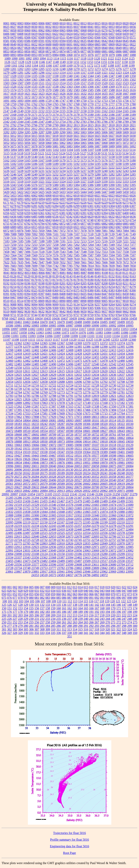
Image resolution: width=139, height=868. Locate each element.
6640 (27, 220)
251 (10, 622)
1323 (119, 73)
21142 (82, 494)
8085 (77, 273)
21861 (78, 512)
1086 (119, 55)
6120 (132, 199)
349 (130, 633)
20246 (112, 473)
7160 (77, 238)
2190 (6, 118)
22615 (18, 536)
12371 (95, 343)
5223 (119, 167)
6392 (91, 213)
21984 (27, 519)
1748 (70, 101)
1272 (91, 69)
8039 (133, 269)
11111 (32, 340)
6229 (105, 203)
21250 (116, 494)
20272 (18, 477)
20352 (95, 477)
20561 (10, 484)
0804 (91, 44)
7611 (84, 259)
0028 (20, 27)
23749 (35, 568)
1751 (91, 101)
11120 (73, 340)
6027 (7, 199)
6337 (76, 210)
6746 (76, 220)
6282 (42, 206)
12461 (18, 361)
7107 (77, 234)
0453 (84, 34)
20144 (129, 470)
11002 (31, 329)
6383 (77, 213)
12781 (121, 392)
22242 (44, 526)
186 (64, 612)
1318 (91, 73)
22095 (10, 522)
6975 (13, 231)
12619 (95, 371)
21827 (129, 508)
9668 (6, 315)
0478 (6, 37)
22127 (35, 522)
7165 (98, 238)
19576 (87, 456)
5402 (49, 188)
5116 (13, 153)
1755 (119, 101)
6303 (105, 206)
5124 (62, 153)
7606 (56, 259)
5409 (63, 188)
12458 (121, 357)
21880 (121, 512)
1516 (76, 83)
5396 (6, 188)
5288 (13, 178)
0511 (62, 37)
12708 (121, 382)
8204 (77, 283)
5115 (7, 153)
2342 (6, 122)
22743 (70, 540)
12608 (130, 368)
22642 (44, 536)
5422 (20, 192)
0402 (119, 30)
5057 (35, 143)
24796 (87, 575)
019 (108, 587)
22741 (61, 540)
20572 (27, 484)
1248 (63, 69)
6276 (133, 203)
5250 (42, 174)
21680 (130, 505)
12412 (104, 350)
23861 (10, 572)
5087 (98, 146)
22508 (35, 533)
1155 (104, 62)
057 (42, 594)
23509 (87, 561)
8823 (55, 301)
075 (4, 598)
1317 (84, 73)
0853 (6, 51)
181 (37, 612)
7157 (56, 238)
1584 (84, 90)
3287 (42, 132)
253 (20, 622)
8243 (77, 287)
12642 (35, 378)
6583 (77, 217)
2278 (98, 118)
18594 (78, 431)
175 (4, 612)
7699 (35, 266)
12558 (44, 368)
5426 (49, 192)
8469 (20, 297)
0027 (13, 27)
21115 (57, 494)
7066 (49, 231)
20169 (35, 473)
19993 (130, 463)
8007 (91, 269)
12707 (112, 382)
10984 (44, 326)
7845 (119, 266)
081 (37, 598)
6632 (112, 217)
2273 (63, 118)
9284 (13, 308)
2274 (70, 118)
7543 (63, 252)
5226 (6, 171)
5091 (126, 146)
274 (130, 622)
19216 (87, 449)
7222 (133, 241)
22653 (52, 536)
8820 (48, 301)
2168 (13, 115)
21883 (130, 512)
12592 (78, 368)
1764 (49, 104)
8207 (98, 283)
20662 (70, 487)
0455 (98, 34)
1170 (76, 66)
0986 (63, 55)
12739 (18, 389)
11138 (98, 340)
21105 (48, 494)
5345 (20, 185)
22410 (61, 529)
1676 (49, 97)
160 (59, 608)
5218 (90, 167)
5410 (70, 188)
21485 (87, 501)
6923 (91, 227)
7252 (27, 245)
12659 (52, 382)
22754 (95, 540)
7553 (105, 252)
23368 (52, 557)
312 (64, 629)
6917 (49, 227)
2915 (55, 129)
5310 (112, 178)
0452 (77, 34)
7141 (126, 234)
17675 (87, 413)
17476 (104, 410)
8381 (98, 290)
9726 (20, 315)
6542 (70, 217)
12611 (27, 371)
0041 (91, 27)
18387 (70, 427)
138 (75, 605)
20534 (104, 480)
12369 (78, 343)
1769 (84, 104)
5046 (98, 139)
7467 (13, 252)
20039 (44, 466)
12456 (104, 357)
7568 (27, 255)
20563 (18, 484)
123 (129, 601)
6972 (6, 231)
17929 (52, 417)
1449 (77, 80)
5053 (13, 143)
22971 (95, 547)
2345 (27, 122)
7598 (6, 259)
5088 (105, 146)
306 (31, 629)
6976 (20, 231)
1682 (84, 97)
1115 (63, 58)
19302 (10, 452)
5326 (77, 181)
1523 (126, 83)
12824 (10, 399)
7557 (119, 252)
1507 (20, 83)
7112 (84, 234)
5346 (27, 185)
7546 (70, 252)
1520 (104, 83)
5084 (77, 146)
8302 (27, 290)
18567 (61, 431)
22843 (95, 543)
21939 (87, 515)
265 (86, 622)
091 (91, 598)
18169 (10, 424)
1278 (133, 69)
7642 (35, 262)
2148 (13, 111)
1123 (118, 58)
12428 (78, 354)
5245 (6, 174)
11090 (6, 336)
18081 (52, 420)
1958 (98, 108)
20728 (121, 487)
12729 (104, 385)
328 (15, 633)
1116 (70, 58)
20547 (121, 480)
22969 (87, 547)
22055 (78, 519)
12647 (78, 378)
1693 (20, 101)
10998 (23, 329)
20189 (61, 473)
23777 (52, 568)
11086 (124, 333)
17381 (130, 406)
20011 (35, 466)
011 (64, 587)
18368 (35, 427)
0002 (13, 23)
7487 (20, 252)
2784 (91, 122)
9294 (42, 308)
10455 (116, 319)
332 (37, 633)
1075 (84, 55)
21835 (18, 512)
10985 (52, 326)
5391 (119, 185)
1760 (20, 104)
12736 (10, 389)
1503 (6, 83)
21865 (87, 512)
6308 (6, 210)
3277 (104, 129)
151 (10, 608)
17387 (10, 410)
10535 (130, 322)
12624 (10, 375)
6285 (63, 206)
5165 (27, 160)
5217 (83, 167)
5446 (98, 192)
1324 (126, 73)
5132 (111, 153)
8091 (98, 273)
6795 (49, 224)
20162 (27, 473)
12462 (27, 361)
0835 (77, 48)
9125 (70, 304)
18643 (121, 431)
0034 (63, 27)
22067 (104, 519)
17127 (78, 403)
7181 (126, 238)
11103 (108, 336)
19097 (87, 445)
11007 (48, 329)
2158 (84, 111)
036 (64, 591)
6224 (70, 203)
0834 (70, 48)
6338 (83, 210)
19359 (78, 452)
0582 (13, 41)
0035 (70, 27)
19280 (112, 449)
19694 (61, 459)
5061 (56, 143)
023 (129, 587)
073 (130, 594)
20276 (27, 477)
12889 (18, 403)
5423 (27, 192)
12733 (121, 385)
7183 (6, 241)
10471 (52, 322)
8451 (119, 294)
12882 (95, 399)
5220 (97, 167)
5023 (83, 136)
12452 (70, 357)
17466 (87, 410)
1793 (84, 108)
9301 (63, 308)
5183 (20, 164)
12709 (130, 382)
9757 (76, 315)
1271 (84, 69)
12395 (121, 347)
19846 (35, 463)
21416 (129, 498)
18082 (61, 420)
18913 (27, 442)
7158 (63, 238)
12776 (87, 392)
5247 (20, 174)
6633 (119, 217)
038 (75, 591)
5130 (97, 153)
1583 (77, 90)
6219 (42, 203)
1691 (6, 101)
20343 (87, 477)
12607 (121, 368)
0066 (70, 30)
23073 (121, 550)
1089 (7, 58)
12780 (112, 392)
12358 (123, 340)
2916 (62, 129)
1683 (91, 97)
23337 (18, 557)
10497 (112, 322)
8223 (49, 287)
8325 (35, 290)
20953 (95, 491)
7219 (112, 241)
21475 (70, 501)
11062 (31, 333)
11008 (57, 329)
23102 (27, 554)
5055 (20, 143)
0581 (6, 41)
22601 (10, 536)
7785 (70, 266)
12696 (78, 382)
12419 (27, 354)
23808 (87, 568)
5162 (6, 160)
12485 (35, 364)
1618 (13, 94)
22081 (121, 519)
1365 (35, 80)
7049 (27, 231)
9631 (35, 311)
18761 (112, 434)
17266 (27, 406)
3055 (90, 129)
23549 (10, 565)
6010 (56, 196)
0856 (27, 51)
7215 (97, 241)
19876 (61, 463)
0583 (20, 41)
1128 (21, 62)
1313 (56, 73)
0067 (77, 30)
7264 (91, 245)
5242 (119, 171)
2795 (27, 125)
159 (53, 608)
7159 (70, 238)
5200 (133, 164)
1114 (56, 58)
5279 (91, 174)
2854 (13, 129)
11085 (116, 333)
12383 (61, 347)
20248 (121, 473)
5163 (13, 160)
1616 (133, 90)
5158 (112, 157)
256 (37, 622)
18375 (52, 427)
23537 (130, 561)
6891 (20, 227)
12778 (95, 392)
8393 (20, 294)
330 (26, 633)
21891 (27, 515)
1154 (97, 62)
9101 (63, 304)
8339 (42, 290)
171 (119, 608)
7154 (35, 238)
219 (108, 615)
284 (48, 626)
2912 (34, 129)
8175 (63, 280)
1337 (49, 76)
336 (59, 633)
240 (86, 619)
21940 (95, 515)
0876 (77, 51)
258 (48, 622)
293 (97, 626)
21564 (61, 505)
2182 (105, 115)
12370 (87, 343)
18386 (61, 427)
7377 (133, 245)
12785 (27, 396)
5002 (77, 132)
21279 (133, 494)
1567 (98, 87)
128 (20, 605)
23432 (104, 557)
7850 (133, 266)
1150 (69, 62)
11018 (91, 329)
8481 (63, 297)
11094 (40, 336)
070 (113, 594)
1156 (111, 62)
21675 (121, 505)
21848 (61, 512)
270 (108, 622)
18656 (10, 434)
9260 (105, 304)
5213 (55, 167)
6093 (35, 199)
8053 (27, 273)
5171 (70, 160)
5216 (76, 167)
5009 (126, 132)
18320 (104, 424)
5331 (112, 181)
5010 (133, 132)
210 (59, 615)
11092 (23, 336)
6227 (91, 203)
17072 (52, 403)
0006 (42, 23)
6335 (62, 210)
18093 (70, 420)
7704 (49, 266)
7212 (76, 241)
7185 (20, 241)
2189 (133, 115)
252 (15, 622)
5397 (13, 188)
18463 (130, 427)
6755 (6, 224)
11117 (56, 340)
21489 (104, 501)
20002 (27, 466)
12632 (78, 375)
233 (48, 619)
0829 (35, 48)
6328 (41, 210)
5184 (27, 164)
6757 (20, 224)
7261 (70, 245)
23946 (87, 572)
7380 (13, 248)
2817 (105, 125)
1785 (35, 108)
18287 (61, 424)
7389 (35, 248)
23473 (27, 561)
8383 (112, 290)
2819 (119, 125)
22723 (10, 540)
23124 (44, 554)
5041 (77, 139)
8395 (35, 294)
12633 (87, 375)
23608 (78, 565)
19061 (10, 445)
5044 (84, 139)
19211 (78, 449)
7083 (119, 231)
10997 (14, 329)
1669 (6, 97)
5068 (105, 143)
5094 (14, 150)
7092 (35, 234)
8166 (20, 280)
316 (86, 629)
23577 (35, 565)
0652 (35, 44)
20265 (130, 473)
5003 (84, 132)
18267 (52, 424)
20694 (87, 487)
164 (81, 608)
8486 (91, 297)
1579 (49, 90)
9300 (56, 308)
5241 (112, 171)
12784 (18, 396)
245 (113, 619)
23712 (129, 565)
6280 (27, 206)
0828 (27, 48)
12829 (52, 399)
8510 (6, 301)
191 (91, 612)
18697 (44, 434)
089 (81, 598)
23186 (78, 554)
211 (64, 615)
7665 (98, 262)
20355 (104, 477)
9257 (98, 304)
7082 (112, 231)
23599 (70, 565)
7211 (69, 241)
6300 (84, 206)
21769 (44, 508)
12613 (44, 371)
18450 (112, 427)
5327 (84, 181)
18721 (61, 434)
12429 (87, 354)
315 (80, 629)
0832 (56, 48)
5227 (13, 171)
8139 (56, 276)
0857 (35, 51)
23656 (104, 565)
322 (119, 629)
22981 (121, 547)
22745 (78, 540)
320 (108, 629)
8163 (133, 276)
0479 (13, 37)
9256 (91, 304)
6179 (20, 203)
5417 (119, 188)
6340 (97, 210)
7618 (119, 259)
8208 (105, 283)
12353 (115, 340)
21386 (112, 498)
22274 (104, 526)
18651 (130, 431)
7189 (49, 241)
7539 (56, 252)
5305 (77, 178)
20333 (70, 477)
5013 (20, 136)
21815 (104, 508)
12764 (18, 392)
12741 (27, 389)
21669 (104, 505)
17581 (44, 413)
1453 (105, 80)
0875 (70, 51)
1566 (91, 87)
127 (15, 605)
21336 (69, 498)
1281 (20, 73)
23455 (10, 561)
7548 (84, 252)
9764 (119, 315)
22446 (87, 529)
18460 (121, 427)
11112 (40, 340)
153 (20, 608)
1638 (119, 94)
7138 (104, 234)
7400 (56, 248)
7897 (20, 269)
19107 (95, 445)
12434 (121, 354)
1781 (6, 108)
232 (42, 619)
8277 (126, 287)
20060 (104, 466)
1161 (14, 66)
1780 (133, 104)
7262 (77, 245)
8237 (70, 287)
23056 (78, 550)
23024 (18, 550)
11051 (116, 329)
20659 (61, 487)
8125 (6, 276)
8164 (6, 280)
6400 (126, 213)
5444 (84, 192)
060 (59, 594)
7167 (112, 238)
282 (37, 626)
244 (108, 619)
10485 (70, 322)
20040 (52, 466)
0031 (42, 27)
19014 (87, 442)
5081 (56, 146)
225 (4, 619)
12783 (10, 396)
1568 (105, 87)
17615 (70, 413)
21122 (65, 494)
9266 (126, 304)
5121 (41, 153)
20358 (112, 477)
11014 (74, 329)
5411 (77, 188)
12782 (130, 392)
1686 (112, 97)
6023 (112, 196)
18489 (18, 431)
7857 (6, 269)
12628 (44, 375)
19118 (112, 445)
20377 (130, 477)
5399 (27, 188)
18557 (52, 431)
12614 (52, 371)
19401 (121, 452)
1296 (42, 73)
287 (64, 626)
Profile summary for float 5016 (69, 840)
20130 (69, 470)
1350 (133, 76)
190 (86, 612)
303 (15, 629)
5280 (98, 174)
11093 (32, 336)
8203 (70, 283)
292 (91, 626)
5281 (105, 174)
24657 (70, 575)
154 (26, 608)
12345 (106, 340)
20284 (35, 477)
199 (135, 612)
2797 (42, 125)
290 (81, 626)
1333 (20, 76)
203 (20, 615)
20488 (35, 480)
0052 (105, 27)
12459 (130, 357)
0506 (27, 37)
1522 (119, 83)
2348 (49, 122)
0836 (84, 48)
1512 (48, 83)
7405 (70, 248)
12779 (104, 392)
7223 (6, 245)
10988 (78, 326)
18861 (112, 438)
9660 (119, 311)
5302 (56, 178)
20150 (18, 473)
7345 (105, 245)
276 (4, 626)
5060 (49, 143)
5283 (119, 174)
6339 (90, 210)
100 (5, 601)
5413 (90, 188)
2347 (42, 122)
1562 (63, 87)
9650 (84, 311)
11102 (99, 336)
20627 (18, 487)
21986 (35, 519)
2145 (126, 108)
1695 (35, 101)
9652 (91, 311)
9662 (126, 311)
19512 (70, 456)
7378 (6, 248)
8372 (63, 290)
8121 (126, 273)
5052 (6, 143)
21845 (52, 512)
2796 (35, 125)
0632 (77, 41)
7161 (84, 238)
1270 (77, 69)
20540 (112, 480)
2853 (6, 129)
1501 (126, 80)
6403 (6, 217)
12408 (70, 350)
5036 (42, 139)
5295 (20, 178)
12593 (87, 368)
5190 (63, 164)
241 (91, 619)
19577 (95, 456)
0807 (105, 44)
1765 (56, 104)
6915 (35, 227)
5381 (63, 185)
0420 (42, 34)
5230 (35, 171)
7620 (133, 259)
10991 (104, 326)
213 (75, 615)
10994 (121, 326)
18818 (44, 438)
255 (31, 622)
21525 (27, 505)
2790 (133, 122)
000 (4, 587)
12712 (18, 385)
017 (97, 587)
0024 (133, 23)
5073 (133, 143)
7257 (49, 245)
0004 (27, 23)
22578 (121, 533)
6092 (28, 199)
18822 (70, 438)
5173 (84, 160)
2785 (98, 122)
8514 (20, 301)
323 (124, 629)
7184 (13, 241)
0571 (133, 37)
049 (135, 591)
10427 (13, 319)
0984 (56, 55)
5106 (84, 150)
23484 (52, 561)
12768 (35, 392)
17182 (121, 403)
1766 (63, 104)
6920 (70, 227)
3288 (49, 132)
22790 (35, 543)
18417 (95, 427)
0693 (84, 44)
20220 (78, 473)
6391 (84, 213)
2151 (35, 111)
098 (130, 598)
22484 (130, 529)
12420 (35, 354)
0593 (56, 41)
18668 (18, 434)
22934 (44, 547)
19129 (129, 445)
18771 (130, 434)
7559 (133, 252)
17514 (121, 410)
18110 (104, 420)
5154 (84, 157)
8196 (27, 283)
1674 (42, 97)
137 (70, 605)
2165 (126, 111)
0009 (56, 23)
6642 (42, 220)
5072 (126, 143)
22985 (130, 547)
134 (53, 605)
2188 (126, 115)
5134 (125, 153)
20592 (70, 484)
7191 (63, 241)
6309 (13, 210)
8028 (126, 269)
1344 (91, 76)
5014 (27, 136)
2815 (91, 125)
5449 (119, 192)
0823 (6, 48)
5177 (112, 160)
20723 (112, 487)
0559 (76, 37)
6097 (63, 199)
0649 (13, 44)
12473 (70, 361)
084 (53, 598)
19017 (95, 442)
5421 (13, 192)
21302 (52, 498)
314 (75, 629)
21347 (78, 498)
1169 (69, 66)
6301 (91, 206)
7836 (105, 266)
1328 (13, 76)
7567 (20, 255)
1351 (6, 80)
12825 (18, 399)
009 (53, 587)
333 (42, 633)
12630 (61, 375)
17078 (61, 403)
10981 (18, 326)
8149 (98, 276)
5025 (97, 136)
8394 (27, 294)
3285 (27, 132)
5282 (112, 174)
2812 (70, 125)
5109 (105, 150)
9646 (77, 311)
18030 (121, 417)
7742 (56, 266)
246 (119, 619)
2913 (41, 129)
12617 (78, 371)
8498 (119, 297)
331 (31, 633)
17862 (18, 417)
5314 (126, 178)
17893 (27, 417)
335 (53, 633)
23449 (121, 557)
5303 (63, 178)
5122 (48, 153)
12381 (44, 347)
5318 (20, 181)
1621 (27, 94)
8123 (133, 273)
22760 (121, 540)
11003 (40, 329)
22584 (130, 533)
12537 (87, 364)
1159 (131, 62)
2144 (119, 108)
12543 (121, 364)
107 (43, 601)
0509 (49, 37)
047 (124, 591)
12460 (10, 361)
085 (59, 598)
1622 (35, 94)
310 (53, 629)
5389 (105, 185)
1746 (56, 101)
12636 (112, 375)
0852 (133, 48)
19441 (27, 456)
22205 (112, 522)
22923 (35, 547)
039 (81, 591)
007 (42, 587)
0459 (126, 34)
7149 (133, 234)
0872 (49, 51)
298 (124, 626)
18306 (87, 424)
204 (26, 615)
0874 (63, 51)
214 (80, 615)
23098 (18, 554)
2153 (49, 111)
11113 (48, 340)
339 (75, 633)
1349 (126, 76)
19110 (104, 445)
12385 (78, 347)
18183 (18, 424)
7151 (13, 238)
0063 (49, 30)
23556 (18, 565)
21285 (10, 498)
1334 (27, 76)
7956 (49, 269)
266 (91, 622)
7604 (42, 259)
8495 (105, 297)
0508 (42, 37)
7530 (49, 252)
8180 (91, 280)
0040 (84, 27)
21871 (95, 512)
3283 (13, 132)
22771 (10, 543)
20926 (78, 491)
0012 (76, 23)
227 (15, 619)
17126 (70, 403)
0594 (63, 41)
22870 (121, 543)
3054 (83, 129)
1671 (20, 97)
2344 (20, 122)
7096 (49, 234)
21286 (18, 498)
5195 (98, 164)
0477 (133, 34)
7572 (42, 255)
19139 (10, 449)
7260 (63, 245)
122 (123, 601)
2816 (98, 125)
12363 (27, 343)
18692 (35, 434)
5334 (133, 181)
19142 (18, 449)
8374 (70, 290)
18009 (87, 417)
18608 (95, 431)
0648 (6, 44)
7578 (63, 255)
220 (113, 615)
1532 (20, 87)
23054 (70, 550)
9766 (133, 315)
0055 (126, 27)
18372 (44, 427)
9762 (104, 315)
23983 (121, 572)
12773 (61, 392)
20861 (35, 491)
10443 (90, 319)
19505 (61, 456)
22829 (78, 543)
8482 (70, 297)
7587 (91, 255)
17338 (95, 406)
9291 (27, 308)
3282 (6, 132)
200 (4, 615)
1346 (105, 76)
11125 (90, 340)
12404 (44, 350)
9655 (98, 311)
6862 (56, 224)
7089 (20, 234)
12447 (27, 357)
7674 (133, 262)
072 (124, 594)
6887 (133, 224)
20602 (87, 484)
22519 (52, 533)
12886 (130, 399)
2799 (56, 125)
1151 (76, 62)
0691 (70, 44)
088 (75, 598)
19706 (70, 459)
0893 (13, 55)
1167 (56, 66)
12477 (95, 361)
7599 (13, 259)
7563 (6, 255)
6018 (76, 196)
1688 (126, 97)
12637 (121, 375)
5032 (13, 139)
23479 (35, 561)
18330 (130, 424)
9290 (20, 308)
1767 (70, 104)
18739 (87, 434)
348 (124, 633)
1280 (13, 73)
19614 (10, 459)
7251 (20, 245)
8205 (84, 283)
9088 (13, 304)
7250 (13, 245)
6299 (77, 206)
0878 (91, 51)
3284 (20, 132)
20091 (10, 470)
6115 (112, 199)
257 (42, 622)
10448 (99, 319)
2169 (20, 115)
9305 (91, 308)
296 (113, 626)
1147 (49, 62)
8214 (13, 287)
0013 (83, 23)
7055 (35, 231)
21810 (87, 508)
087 (70, 598)
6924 (98, 227)
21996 (44, 519)
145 (113, 605)
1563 (70, 87)
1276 (119, 69)
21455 (44, 501)
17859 (10, 417)
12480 (121, 361)
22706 (112, 536)
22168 (69, 522)
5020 (69, 136)
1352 (13, 80)
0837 (91, 48)
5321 (42, 181)
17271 (44, 406)
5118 (20, 153)
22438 (70, 529)
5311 (119, 178)
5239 (98, 171)
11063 (40, 333)
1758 (6, 104)
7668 (112, 262)
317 (91, 629)
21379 (104, 498)
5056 (27, 143)
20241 (104, 473)
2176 (70, 115)
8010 (105, 269)
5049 (119, 139)
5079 (42, 146)
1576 (27, 90)
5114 (132, 150)
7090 (27, 234)
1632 (84, 94)
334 (48, 633)
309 (48, 629)
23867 (18, 572)
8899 (90, 301)
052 (15, 594)
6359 (27, 213)
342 (91, 633)
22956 (70, 547)
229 (26, 619)
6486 (42, 217)
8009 (98, 269)
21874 (104, 512)
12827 (35, 399)
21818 (112, 508)
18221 (27, 424)
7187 (35, 241)
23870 (27, 572)
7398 (49, 248)
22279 (121, 526)
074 (135, 594)
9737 (27, 315)
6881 (98, 224)
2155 (63, 111)
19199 (70, 449)
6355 (133, 210)
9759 (90, 315)
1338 (56, 76)
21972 (130, 515)
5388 (98, 185)
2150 (27, 111)
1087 (126, 55)
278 (15, 626)
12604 (95, 368)
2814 (84, 125)
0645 (126, 41)
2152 (42, 111)
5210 (35, 167)
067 (97, 594)
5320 (35, 181)
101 (10, 601)
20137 (112, 470)
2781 (70, 122)
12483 (18, 364)
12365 (44, 343)
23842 (104, 568)
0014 (90, 23)
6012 (69, 196)
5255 (70, 174)
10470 (44, 322)
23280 (104, 554)
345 (108, 633)
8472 (27, 297)
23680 (112, 565)
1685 (105, 97)
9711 (13, 315)
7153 (27, 238)
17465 (78, 410)
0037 (77, 27)
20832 (10, 491)
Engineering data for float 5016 (69, 846)
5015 (34, 136)
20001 (18, 466)
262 (70, 622)
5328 (91, 181)
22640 (35, 536)
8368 (49, 290)
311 (59, 629)
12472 (61, 361)
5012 (13, 136)
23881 (35, 572)
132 (42, 605)
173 (130, 608)
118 (102, 601)
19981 (121, 463)
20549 (130, 480)
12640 (18, 378)
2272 (56, 118)
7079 (91, 231)
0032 (49, 27)
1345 (98, 76)
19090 (78, 445)
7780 (63, 266)
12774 (70, 392)
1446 (63, 80)
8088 (91, 273)
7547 (77, 252)
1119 (90, 58)
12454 (87, 357)
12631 (70, 375)
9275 (6, 308)
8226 (56, 287)
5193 (84, 164)
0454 (91, 34)
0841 (112, 48)
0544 (69, 37)
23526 (112, 561)
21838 (27, 512)
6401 (133, 213)
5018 (55, 136)
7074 (70, 231)
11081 (91, 333)
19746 (112, 459)
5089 (112, 146)
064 (81, 594)
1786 (42, 108)
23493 (70, 561)
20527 (78, 480)
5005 (98, 132)
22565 (112, 533)
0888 (133, 51)
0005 (35, 23)
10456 (125, 319)
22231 (27, 526)
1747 (63, 101)
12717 (44, 385)
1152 (83, 62)
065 (86, 594)
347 (119, 633)
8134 (42, 276)
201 (10, 615)
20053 (78, 466)
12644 (52, 378)
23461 (18, 561)
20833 (18, 491)
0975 (49, 55)
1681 (77, 97)
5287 (6, 178)
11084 (108, 333)
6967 (119, 227)
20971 (121, 491)
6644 (56, 220)
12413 (112, 350)
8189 (133, 280)
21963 (121, 515)
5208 (20, 167)
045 (113, 591)
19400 (112, 452)
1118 (84, 58)
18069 (44, 420)
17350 (112, 406)
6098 (70, 199)
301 (4, 629)
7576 (56, 255)
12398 (10, 350)
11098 (66, 336)
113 (75, 601)
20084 (129, 466)
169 (108, 608)
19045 (121, 442)
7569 (35, 255)
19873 (44, 463)
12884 (112, 399)
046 (119, 591)
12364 (35, 343)
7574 (49, 255)
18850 (95, 438)
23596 (52, 565)
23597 (61, 565)
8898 (83, 301)
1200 (6, 69)
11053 (125, 329)
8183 (105, 280)
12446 (18, 357)
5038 (56, 139)
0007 (49, 23)
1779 (126, 104)
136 (64, 605)
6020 (90, 196)
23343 (27, 557)
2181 (98, 115)
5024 (90, 136)
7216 (104, 241)
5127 (83, 153)
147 (124, 605)
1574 (13, 90)
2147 (6, 111)
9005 (104, 301)
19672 (52, 459)
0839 (98, 48)
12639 (10, 378)
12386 (87, 347)
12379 (27, 347)
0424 (70, 34)
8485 (84, 297)
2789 (126, 122)
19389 (104, 452)
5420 (6, 192)
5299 (35, 178)
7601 (27, 259)
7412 (84, 248)
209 (53, 615)
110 (59, 601)
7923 (27, 269)
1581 (63, 90)
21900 (35, 515)
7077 (77, 231)
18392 (78, 427)
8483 (77, 297)
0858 (42, 51)
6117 (119, 199)
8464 (6, 297)
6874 (77, 224)
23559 (27, 565)
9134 (77, 304)
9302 (70, 308)
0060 (27, 30)
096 (119, 598)
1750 (84, 101)
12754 (112, 389)
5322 (49, 181)
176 (10, 612)
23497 (78, 561)
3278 (112, 129)
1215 (49, 69)
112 (70, 601)
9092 (27, 304)
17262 (18, 406)
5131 (104, 153)
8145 (84, 276)
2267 (20, 118)
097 (124, 598)
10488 (78, 322)
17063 (44, 403)
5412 (83, 188)
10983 (35, 326)
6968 (126, 227)
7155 (42, 238)
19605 (130, 456)
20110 (52, 470)
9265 (119, 304)
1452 (98, 80)
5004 (91, 132)
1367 (49, 80)
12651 (112, 378)
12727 (87, 385)
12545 (130, 364)
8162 (126, 276)
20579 (44, 484)
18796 (27, 438)
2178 (77, 115)
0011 (69, 23)
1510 (35, 83)
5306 (84, 178)
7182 (133, 238)
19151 (27, 449)
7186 (27, 241)
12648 (87, 378)
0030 (35, 27)
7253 (35, 245)
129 (26, 605)
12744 (44, 389)
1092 (28, 58)
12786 (35, 396)
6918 (56, 227)
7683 (13, 266)
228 (20, 619)
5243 (126, 171)
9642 (63, 311)
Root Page (69, 853)
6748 (90, 220)
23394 (70, 557)
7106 (70, 234)
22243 (52, 526)
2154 (56, 111)
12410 (87, 350)
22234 (35, 526)
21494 (112, 501)
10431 (22, 319)
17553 (27, 413)
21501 (130, 501)
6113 (105, 199)
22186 (95, 522)
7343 (98, 245)
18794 (18, 438)
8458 (126, 294)
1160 (7, 66)
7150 (6, 238)
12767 (27, 392)
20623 (10, 487)
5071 (119, 143)
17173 (112, 403)
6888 (6, 227)
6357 (13, 213)
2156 (70, 111)
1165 (42, 66)
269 (102, 622)
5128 (90, 153)
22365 (27, 529)
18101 (95, 420)
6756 (13, 224)
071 (119, 594)
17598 (52, 413)
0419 (35, 34)
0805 (98, 44)
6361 (42, 213)
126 (10, 605)
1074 (77, 55)
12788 (52, 396)
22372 (35, 529)
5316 (6, 181)
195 (113, 612)
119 (107, 601)
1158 (125, 62)
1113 (49, 58)
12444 (130, 354)
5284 (126, 174)
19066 (35, 445)
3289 (56, 132)
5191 (70, 164)
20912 (52, 491)
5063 (70, 143)
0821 (126, 44)
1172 (90, 66)
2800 (63, 125)
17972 (78, 417)
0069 (91, 30)
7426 (112, 248)
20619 (121, 484)
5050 (126, 139)
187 (70, 612)
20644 (52, 487)
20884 (44, 491)
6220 (49, 203)
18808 (35, 438)
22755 (104, 540)
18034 (130, 417)
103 (21, 601)
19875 (52, 463)
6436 (13, 217)
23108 (35, 554)
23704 (121, 565)
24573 (52, 575)
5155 (91, 157)
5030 (133, 136)
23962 (104, 572)
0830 (42, 48)
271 (113, 622)
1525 (6, 87)
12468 (44, 361)
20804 (130, 487)
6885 (126, 224)
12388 (95, 347)
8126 (13, 276)
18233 (35, 424)
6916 (42, 227)
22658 (61, 536)
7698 (27, 266)
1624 (49, 94)
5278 (84, 174)
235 (59, 619)
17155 (95, 403)
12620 (104, 371)
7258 (56, 245)
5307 (91, 178)
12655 (18, 382)
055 (31, 594)
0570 (126, 37)
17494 (112, 410)
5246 (13, 174)
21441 (35, 501)
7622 (6, 262)
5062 (63, 143)
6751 (112, 220)
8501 (133, 297)
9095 (42, 304)
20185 (52, 473)
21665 (95, 505)
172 (124, 608)
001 (10, 587)
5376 (35, 185)
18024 (112, 417)
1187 (104, 66)
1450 (84, 80)
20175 (44, 473)
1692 (13, 101)
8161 (119, 276)
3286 (35, 132)
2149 (20, 111)
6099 (77, 199)
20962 (104, 491)
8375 (77, 290)
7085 (133, 231)
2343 (13, 122)
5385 (84, 185)
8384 (119, 290)
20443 (18, 480)
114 (80, 601)
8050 (13, 273)
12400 (18, 350)
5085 (84, 146)
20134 (87, 470)
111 (64, 601)
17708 (95, 413)
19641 (35, 459)
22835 (87, 543)
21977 (18, 519)
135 (59, 605)
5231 (42, 171)
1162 (21, 66)
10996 (6, 329)
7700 (42, 266)
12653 (130, 378)
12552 (35, 368)
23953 (95, 572)
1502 (133, 80)
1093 (35, 58)
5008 (119, 132)
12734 (129, 385)
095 (113, 598)
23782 (61, 568)
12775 (78, 392)
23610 (87, 565)
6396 (112, 213)
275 (135, 622)
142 (97, 605)
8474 (35, 297)
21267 (125, 494)
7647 (42, 262)
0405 (133, 30)
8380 (91, 290)
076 (10, 598)
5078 (35, 146)
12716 (35, 385)
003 (20, 587)
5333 (126, 181)
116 (91, 601)
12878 (61, 399)
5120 (34, 153)
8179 (84, 280)
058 (48, 594)
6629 (91, 217)
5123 (55, 153)
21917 (70, 515)
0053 (112, 27)
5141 (42, 157)
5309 (105, 178)
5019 (62, 136)
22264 (87, 526)
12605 (104, 368)
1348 (119, 76)
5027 (112, 136)
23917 (44, 572)
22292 (10, 529)
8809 (41, 301)
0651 (27, 44)
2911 (27, 129)
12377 (10, 347)
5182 (13, 164)
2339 (119, 118)
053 (20, 594)
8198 (42, 283)
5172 (77, 160)
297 (119, 626)
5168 (49, 160)
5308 (98, 178)
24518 (44, 575)
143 (102, 605)
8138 (49, 276)
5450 (126, 192)
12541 (104, 364)
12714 (27, 385)
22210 (121, 522)
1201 (13, 69)
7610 (77, 259)
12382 (52, 347)
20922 (70, 491)
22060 (87, 519)
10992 (112, 326)
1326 (133, 73)
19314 (18, 452)
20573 (35, 484)
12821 (112, 396)
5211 (41, 167)
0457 (112, 34)
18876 (10, 442)
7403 (63, 248)
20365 (121, 477)
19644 (44, 459)
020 (113, 587)
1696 (42, 101)
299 (130, 626)
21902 (44, 515)
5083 (70, 146)
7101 (56, 234)
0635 (84, 41)
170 (113, 608)
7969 (63, 269)
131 (37, 605)
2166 (133, 111)
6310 (20, 210)
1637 (112, 94)
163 (75, 608)
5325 (70, 181)
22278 (112, 526)
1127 (14, 62)
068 (102, 594)
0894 (20, 55)
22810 (61, 543)
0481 (20, 37)
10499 (121, 322)
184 (53, 612)
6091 (21, 199)
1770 (91, 104)
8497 (112, 297)
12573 (61, 368)
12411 (95, 350)
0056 (133, 27)
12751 (95, 389)
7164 (91, 238)
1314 (63, 73)
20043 (61, 466)
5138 (20, 157)
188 (75, 612)
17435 (61, 410)
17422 (35, 410)
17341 (104, 406)
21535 (44, 505)
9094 (35, 304)
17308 (61, 406)
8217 (35, 287)
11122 (81, 340)
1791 (77, 108)
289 (75, 626)
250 (4, 622)
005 (31, 587)
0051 (98, 27)
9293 (35, 308)
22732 (44, 540)
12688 (61, 382)
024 (135, 587)
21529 (35, 505)
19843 (27, 463)
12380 (35, 347)
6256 (119, 203)
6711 (62, 220)
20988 (130, 491)
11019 (99, 329)
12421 (44, 354)
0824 (13, 48)
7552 (98, 252)
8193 (13, 283)
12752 (104, 389)
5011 (6, 136)
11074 (74, 333)
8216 (27, 287)
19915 (78, 463)
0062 (42, 30)
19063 (18, 445)
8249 (91, 287)
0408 (20, 34)
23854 (130, 568)
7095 (42, 234)
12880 (78, 399)
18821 (61, 438)
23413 (87, 557)
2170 (27, 115)
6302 (98, 206)
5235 (70, 171)
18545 (35, 431)
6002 (35, 196)
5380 (56, 185)
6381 (63, 213)
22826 (70, 543)
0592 (49, 41)
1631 (77, 94)
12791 (70, 396)
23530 (121, 561)
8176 (70, 280)
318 (97, 629)
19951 (87, 463)
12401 (27, 350)
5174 (91, 160)
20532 (95, 480)
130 (31, 605)
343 (97, 633)
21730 (18, 508)
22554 (87, 533)
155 (31, 608)
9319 (6, 311)
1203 (27, 69)
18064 (27, 420)
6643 (49, 220)
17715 (104, 413)
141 (91, 605)
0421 (49, 34)
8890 (62, 301)
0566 (97, 37)
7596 (126, 255)
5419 (133, 188)
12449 (44, 357)
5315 (133, 178)
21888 (10, 515)
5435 (77, 192)
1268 (70, 69)
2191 (13, 118)
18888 (18, 442)
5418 (126, 188)
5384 (77, 185)
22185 (87, 522)
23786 (70, 568)
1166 (49, 66)
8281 (6, 290)
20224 (87, 473)
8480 (56, 297)
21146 (91, 494)
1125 (131, 58)
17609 (61, 413)
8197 (35, 283)
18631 (112, 431)
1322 (112, 73)
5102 (56, 150)
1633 (91, 94)
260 (59, 622)
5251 (49, 174)
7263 (84, 245)
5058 (42, 143)
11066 (57, 333)
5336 (6, 185)
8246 (84, 287)
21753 (35, 508)
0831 (49, 48)
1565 (84, 87)
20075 (112, 466)
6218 (35, 203)
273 (124, 622)
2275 (77, 118)
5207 (13, 167)
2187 (119, 115)
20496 (52, 480)
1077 (98, 55)
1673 (35, 97)
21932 (78, 515)
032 (42, 591)
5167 (42, 160)
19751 (121, 459)
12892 (27, 403)
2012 (105, 108)
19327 (35, 452)
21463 (52, 501)
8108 (105, 273)
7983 (70, 269)
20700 (95, 487)
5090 (119, 146)
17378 (121, 406)
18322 (121, 424)
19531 (78, 456)
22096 (18, 522)
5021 (76, 136)
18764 (121, 434)
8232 (63, 287)
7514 (35, 252)
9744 (34, 315)
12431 (104, 354)
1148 (56, 62)
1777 (112, 104)
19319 (27, 452)
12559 (52, 368)
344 (102, 633)
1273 (98, 69)
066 (91, 594)
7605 (49, 259)
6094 (42, 199)
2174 (56, 115)
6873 (70, 224)
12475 (78, 361)
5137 (13, 157)
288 (70, 626)
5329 (98, 181)
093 (102, 598)
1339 (63, 76)
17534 (10, 413)
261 (64, 622)
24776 (78, 575)
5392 (126, 185)
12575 (70, 368)
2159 (91, 111)
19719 (87, 459)
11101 (91, 336)
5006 (105, 132)
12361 (10, 343)
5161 (133, 157)
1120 (97, 58)
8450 (112, 294)
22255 (70, 526)
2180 (91, 115)
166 (91, 608)
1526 (13, 87)
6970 (133, 227)
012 (69, 587)
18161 (129, 420)
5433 (63, 192)
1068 (70, 55)
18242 (44, 424)
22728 (35, 540)
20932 (87, 491)
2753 (56, 122)
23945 (78, 572)
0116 (98, 30)
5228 (20, 171)
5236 (77, 171)
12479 (112, 361)
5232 (49, 171)
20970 (112, 491)
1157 (118, 62)
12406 (52, 350)
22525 (61, 533)
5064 (77, 143)
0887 (126, 51)
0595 (70, 41)
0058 (13, 30)
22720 (130, 536)
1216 (56, 69)
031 (37, 591)
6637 (6, 220)
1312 (49, 73)
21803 (70, 508)
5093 (7, 150)
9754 (62, 315)
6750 (104, 220)
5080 (49, 146)
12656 (27, 382)
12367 (61, 343)
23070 (104, 550)
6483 (20, 217)
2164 (119, 111)
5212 (48, 167)
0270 (104, 30)
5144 (63, 157)
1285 (35, 73)
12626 (27, 375)
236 (64, 619)
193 (102, 612)
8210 (119, 283)
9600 (13, 311)
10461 (18, 322)
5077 (27, 146)
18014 (104, 417)
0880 (98, 51)
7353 (126, 245)
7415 (91, 248)
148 (130, 605)
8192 (6, 283)
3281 (133, 129)
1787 (49, 108)
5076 (20, 146)
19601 (121, 456)
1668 (133, 94)
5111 (112, 150)
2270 (42, 118)
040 (86, 591)
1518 (90, 83)
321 (113, 629)
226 (10, 619)
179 (26, 612)
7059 (42, 231)
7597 (133, 255)
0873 (56, 51)
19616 (18, 459)
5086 (91, 146)
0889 (6, 55)
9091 (20, 304)
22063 (95, 519)
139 (81, 605)
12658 (44, 382)
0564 (83, 37)
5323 (56, 181)
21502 (10, 505)
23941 (61, 572)
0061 (35, 30)
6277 (6, 206)
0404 (126, 30)
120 (112, 601)
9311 (105, 308)
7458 (6, 252)
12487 (44, 364)
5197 (112, 164)
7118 (91, 234)
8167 (27, 280)
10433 (30, 319)
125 (4, 605)
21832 (10, 512)
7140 (119, 234)
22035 (61, 519)
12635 (104, 375)
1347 (112, 76)
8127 (20, 276)
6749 (97, 220)
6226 (84, 203)
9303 (77, 308)
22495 (10, 533)
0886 (119, 51)
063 (75, 594)
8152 (112, 276)
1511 (41, 83)
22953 (61, 547)
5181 (6, 164)
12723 (61, 385)
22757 (112, 540)
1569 (112, 87)
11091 (15, 336)
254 (26, 622)
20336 (78, 477)
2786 (105, 122)
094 (108, 598)
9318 (133, 308)
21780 (52, 508)
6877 (84, 224)
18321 (112, 424)
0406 (6, 34)
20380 (10, 480)
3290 (63, 132)
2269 (35, 118)
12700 (87, 382)
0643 (112, 41)
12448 (35, 357)
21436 (27, 501)
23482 (44, 561)
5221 (104, 167)
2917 (69, 129)
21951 (104, 515)
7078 (84, 231)
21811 (95, 508)
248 (130, 619)
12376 (130, 343)
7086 (6, 234)
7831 (98, 266)
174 (135, 608)
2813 (77, 125)
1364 (27, 80)
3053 (76, 129)
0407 (13, 34)
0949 (27, 55)
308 (42, 629)
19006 (78, 442)
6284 (56, 206)
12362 (18, 343)
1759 (13, 104)
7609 (70, 259)
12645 (61, 378)
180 (31, 612)
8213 (6, 287)
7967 (56, 269)
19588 (104, 456)
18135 (121, 420)
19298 (129, 449)
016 (91, 587)
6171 (6, 203)
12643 (44, 378)
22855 (112, 543)
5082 (63, 146)
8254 (112, 287)
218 (102, 615)
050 (4, 594)
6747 (83, 220)
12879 (70, 399)
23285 (112, 554)
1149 (62, 62)
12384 (70, 347)
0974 (42, 55)
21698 (10, 508)
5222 (112, 167)
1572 (133, 87)
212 (69, 615)
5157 (105, 157)
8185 (119, 280)
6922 (84, 227)
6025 (126, 196)
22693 (95, 536)
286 (59, 626)
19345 (52, 452)
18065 (35, 420)
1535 (35, 87)
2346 (35, 122)
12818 (87, 396)
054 (26, 594)
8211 (126, 283)
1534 (27, 87)
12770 (52, 392)
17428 (44, 410)
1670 (13, 97)
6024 (119, 196)
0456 (105, 34)
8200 (56, 283)
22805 (52, 543)
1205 (42, 69)
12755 (121, 389)
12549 (10, 368)
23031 (27, 550)
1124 (125, 58)
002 (15, 587)
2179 (84, 115)
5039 (63, 139)
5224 (126, 167)
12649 (95, 378)
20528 (87, 480)
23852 (121, 568)
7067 (56, 231)
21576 (70, 505)
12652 (121, 378)
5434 (70, 192)
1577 (35, 90)
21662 (87, 505)
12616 (69, 371)
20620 (130, 484)
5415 (104, 188)
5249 (35, 174)
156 (37, 608)
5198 (119, 164)
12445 (10, 357)
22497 (27, 533)
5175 (98, 160)
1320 (98, 73)
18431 (104, 427)
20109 (44, 470)
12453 (78, 357)
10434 (39, 319)
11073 (65, 333)
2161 (98, 111)
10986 (61, 326)
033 (48, 591)
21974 (10, 519)
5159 (119, 157)
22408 (52, 529)
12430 (95, 354)
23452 (130, 557)
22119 (27, 522)
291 (86, 626)
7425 (105, 248)
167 (97, 608)
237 (70, 619)
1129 (28, 62)
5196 (105, 164)
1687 (119, 97)
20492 (44, 480)
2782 (77, 122)
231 (37, 619)
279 (20, 626)
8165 (13, 280)
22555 (95, 533)
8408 (63, 294)
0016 (104, 23)
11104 (116, 336)
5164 (20, 160)
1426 (56, 80)
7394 (42, 248)
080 (31, 598)
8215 (20, 287)
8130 (35, 276)
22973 (112, 547)
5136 (6, 157)
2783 (84, 122)
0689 (56, 44)
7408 (77, 248)
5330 (105, 181)
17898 (35, 417)
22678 (78, 536)
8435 (84, 294)
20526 (70, 480)
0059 (20, 30)
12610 (18, 371)
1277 (126, 69)
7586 (84, 255)
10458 (133, 319)
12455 (95, 357)
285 (53, 626)
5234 (63, 171)
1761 (27, 104)
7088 (13, 234)
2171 (35, 115)
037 (70, 591)
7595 (119, 255)
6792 (27, 224)
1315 (70, 73)
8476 (42, 297)
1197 (118, 66)
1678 (63, 97)
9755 (69, 315)
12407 (61, 350)
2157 (77, 111)
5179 (126, 160)
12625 (18, 375)
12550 (18, 368)
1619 (20, 94)
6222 (56, 203)
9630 (27, 311)
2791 (6, 125)
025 (4, 591)
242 (97, 619)
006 (37, 587)
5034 (27, 139)
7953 (42, 269)
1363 (20, 80)
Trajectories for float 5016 (70, 833)
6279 (20, 206)
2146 (133, 108)
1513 (55, 83)
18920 (35, 442)
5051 (133, 139)
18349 (18, 427)
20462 (27, 480)
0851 (126, 48)
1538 (56, 87)
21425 (10, 501)
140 (86, 605)
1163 (28, 66)
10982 (27, 326)
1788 (56, 108)
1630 (70, 94)
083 (48, 598)
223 (129, 615)
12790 (61, 396)
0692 (77, 44)
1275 (112, 69)
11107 (7, 340)
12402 (35, 350)
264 (81, 622)
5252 (56, 174)
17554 (35, 413)
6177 (13, 203)
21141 (74, 494)
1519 (97, 83)
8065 (35, 273)
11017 (82, 329)
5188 (49, 164)
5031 (6, 139)
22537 (70, 533)
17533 (130, 410)
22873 (130, 543)
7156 (49, 238)
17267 (35, 406)
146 (119, 605)
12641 (27, 378)
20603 (95, 484)
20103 (27, 470)
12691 (70, 382)
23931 (52, 572)
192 (97, 612)
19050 (130, 442)
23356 (35, 557)
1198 (125, 66)
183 (48, 612)
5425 (42, 192)
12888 (10, 403)
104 (27, 601)
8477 (49, 297)
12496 (70, 364)
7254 (42, 245)
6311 (27, 210)
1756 (126, 101)
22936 (52, 547)
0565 (90, 37)
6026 (133, 196)
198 (130, 612)
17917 (44, 417)
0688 (49, 44)
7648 (49, 262)
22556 (104, 533)
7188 (42, 241)
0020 (126, 23)
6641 (35, 220)
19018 (104, 442)
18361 (27, 427)
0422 (56, 34)
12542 (112, 364)
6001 (27, 196)
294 (102, 626)
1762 (35, 104)
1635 (105, 94)
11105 (124, 336)
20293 (44, 477)
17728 (112, 413)
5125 (69, 153)
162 (70, 608)
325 (135, 629)
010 (59, 587)
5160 (126, 157)
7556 (112, 252)
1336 (42, 76)
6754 (133, 220)
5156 (98, 157)
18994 (70, 442)
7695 (20, 266)
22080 (112, 519)
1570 (119, 87)
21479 (78, 501)
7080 (98, 231)
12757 (130, 389)
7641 (27, 262)
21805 (78, 508)
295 (108, 626)
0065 (63, 30)
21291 (27, 498)
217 (97, 615)
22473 (104, 529)
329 (20, 633)
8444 (98, 294)
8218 (42, 287)
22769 (130, 540)
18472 (10, 431)
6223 (63, 203)
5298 (27, 178)
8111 (112, 273)
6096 (56, 199)
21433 (18, 501)
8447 (105, 294)
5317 (13, 181)
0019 (119, 23)
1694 (27, 101)
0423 (63, 34)
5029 (126, 136)
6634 (126, 217)
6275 (126, 203)
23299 (121, 554)
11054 (133, 329)
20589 (61, 484)
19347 (61, 452)
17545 (18, 413)
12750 (87, 389)
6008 (49, 196)
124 (134, 601)
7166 (105, 238)
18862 (121, 438)
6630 (98, 217)
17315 (70, 406)
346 (113, 633)
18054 (18, 420)
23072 (112, 550)
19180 (52, 449)
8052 (20, 273)
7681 (6, 266)
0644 (119, 41)
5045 (91, 139)
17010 (35, 403)
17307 (52, 406)
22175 (78, 522)
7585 (77, 255)
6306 (126, 206)
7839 (112, 266)
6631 (105, 217)
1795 (91, 108)
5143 (56, 157)
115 (86, 601)
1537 (49, 87)
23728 (10, 568)
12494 (61, 364)
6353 (119, 210)
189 (81, 612)
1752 (98, 101)
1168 (62, 66)
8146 (91, 276)
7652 (63, 262)
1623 (42, 94)
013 (75, 587)
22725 (27, 540)
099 (135, 598)
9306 (98, 308)
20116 (61, 470)
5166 (35, 160)
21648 (78, 505)
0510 (56, 37)
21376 (95, 498)
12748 (70, 389)
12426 (70, 354)
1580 (56, 90)
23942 (70, 572)
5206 (6, 167)
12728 (95, 385)
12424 (61, 354)
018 (102, 587)
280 (26, 626)
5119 (27, 153)
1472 (112, 80)
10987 (70, 326)
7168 (119, 238)
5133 (118, 153)
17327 (78, 406)
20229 (95, 473)
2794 (20, 125)
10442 (82, 319)
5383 (70, 185)
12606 (112, 368)
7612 (90, 259)
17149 (87, 403)
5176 (105, 160)
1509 (27, 83)
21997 (52, 519)
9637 (56, 311)
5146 (77, 157)
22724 (18, 540)
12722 (52, 385)
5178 (119, 160)
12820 (104, 396)
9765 (126, 315)
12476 (87, 361)
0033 (56, 27)
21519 (18, 505)
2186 (112, 115)
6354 (126, 210)
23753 (44, 568)
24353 (35, 575)
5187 (42, 164)
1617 (6, 94)
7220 (119, 241)
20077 (121, 466)
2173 (49, 115)
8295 (20, 290)
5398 (20, 188)
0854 (13, 51)
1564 (77, 87)
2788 (119, 122)
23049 (52, 550)
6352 (112, 210)
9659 (112, 311)
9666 (133, 311)
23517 (104, 561)
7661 (84, 262)
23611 (95, 565)
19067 (44, 445)
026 (10, 591)
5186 (35, 164)
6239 (112, 203)
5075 (13, 146)
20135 (95, 470)
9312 (112, 308)
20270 (10, 477)
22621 (27, 536)
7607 (63, 259)
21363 (87, 498)
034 (53, 591)
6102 (91, 199)
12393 (112, 347)
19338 (44, 452)
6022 (104, 196)
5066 (91, 143)
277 (10, 626)
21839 (35, 512)
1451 (91, 80)
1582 (70, 90)
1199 (131, 66)
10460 (10, 322)
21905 (52, 515)
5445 (91, 192)
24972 (104, 575)
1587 (105, 90)
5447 (105, 192)
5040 (70, 139)
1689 (133, 97)
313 (69, 629)
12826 (27, 399)
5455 (20, 196)
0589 (35, 41)
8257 (119, 287)
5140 (35, 157)
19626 (27, 459)
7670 (119, 262)
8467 (13, 297)
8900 (97, 301)
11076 (82, 333)
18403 (87, 427)
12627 (35, 375)
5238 (91, 171)
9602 (20, 311)
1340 (70, 76)
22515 (44, 533)
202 (15, 615)
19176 (44, 449)
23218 (95, 554)
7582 (70, 255)
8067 (49, 273)
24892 (95, 575)
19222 (95, 449)
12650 (104, 378)
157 (42, 608)
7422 (98, 248)
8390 (133, 290)
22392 (44, 529)
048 (130, 591)
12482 (10, 364)
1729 (49, 101)
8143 (70, 276)
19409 (130, 452)
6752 (119, 220)
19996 (10, 466)
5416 (112, 188)
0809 (112, 44)
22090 (130, 519)
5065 (84, 143)
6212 (27, 203)
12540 (95, 364)
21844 (44, 512)
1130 (35, 62)
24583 (61, 575)
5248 (27, 174)
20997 (14, 494)
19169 (35, 449)
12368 (70, 343)
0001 (6, 23)
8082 (70, 273)
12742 (35, 389)
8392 (13, 294)
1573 (6, 90)
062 (70, 594)
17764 (121, 413)
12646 (70, 378)
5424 (35, 192)
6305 (119, 206)
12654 (10, 382)
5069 (112, 143)
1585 (91, 90)
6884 (119, 224)
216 (91, 615)
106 (37, 601)
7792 (77, 266)
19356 (70, 452)
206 (37, 615)
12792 (78, 396)
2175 (63, 115)
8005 (84, 269)
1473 (119, 80)
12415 (121, 350)
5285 (133, 174)
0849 (119, 48)
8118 (118, 273)
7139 (112, 234)
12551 (27, 368)
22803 (44, 543)
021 (119, 587)
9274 (133, 304)
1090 (14, 58)
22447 (95, 529)
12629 (52, 375)
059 (53, 594)
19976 (112, 463)
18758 (104, 434)
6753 (126, 220)
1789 (63, 108)
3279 (119, 129)
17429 (52, 410)
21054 (31, 494)
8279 (133, 287)
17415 (27, 410)
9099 (56, 304)
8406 (56, 294)
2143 (112, 108)
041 (91, 591)
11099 (74, 336)
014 (80, 587)
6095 (49, 199)
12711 (9, 385)
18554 (44, 431)
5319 (27, 181)
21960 (112, 515)
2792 (13, 125)
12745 (52, 389)
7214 (90, 241)
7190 (56, 241)
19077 (61, 445)
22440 (78, 529)
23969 (112, 572)
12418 (18, 354)
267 (97, 622)
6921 (77, 227)
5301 (49, 178)
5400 (35, 188)
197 (124, 612)
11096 (49, 336)
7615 (112, 259)
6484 (27, 217)
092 (97, 598)
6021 (97, 196)
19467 (52, 456)
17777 (130, 413)
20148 (10, 473)
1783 (20, 108)
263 (75, 622)
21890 (18, 515)
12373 (112, 343)
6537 (63, 217)
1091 (21, 58)
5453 (13, 196)
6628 (84, 217)
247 (124, 619)
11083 (99, 333)
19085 (70, 445)
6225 (77, 203)
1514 (62, 83)
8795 (34, 301)
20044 (69, 466)
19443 (35, 456)
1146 (42, 62)
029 (26, 591)
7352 (119, 245)
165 (86, 608)
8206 (91, 283)
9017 (119, 301)
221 (119, 615)
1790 (70, 108)
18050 (10, 420)
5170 (63, 160)
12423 (52, 354)
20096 (18, 470)
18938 (52, 442)
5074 (6, 146)
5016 (41, 136)
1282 (27, 73)
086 (64, 598)
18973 (61, 442)
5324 (63, 181)
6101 (84, 199)
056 (37, 594)
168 (102, 608)
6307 (133, 206)
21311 (61, 498)
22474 (112, 529)
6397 (119, 213)
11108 (15, 340)
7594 (112, 255)
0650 (20, 44)
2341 (133, 118)
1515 (69, 83)
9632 (42, 311)
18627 (104, 431)
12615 (61, 371)
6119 (125, 199)
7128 (97, 234)
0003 (20, 23)
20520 (61, 480)
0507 (35, 37)
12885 (121, 399)
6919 (63, 227)
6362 (49, 213)
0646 (133, 41)
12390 (104, 347)
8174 (56, 280)
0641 (98, 41)
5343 (13, 185)
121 (118, 601)
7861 (13, 269)
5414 (97, 188)
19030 (112, 442)
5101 (49, 150)
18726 (70, 434)
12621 (112, 371)
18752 (95, 434)
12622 (121, 371)
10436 (56, 319)
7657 (70, 262)
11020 (108, 329)
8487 (98, 297)
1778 (119, 104)
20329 (61, 477)
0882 (112, 51)
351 (70, 636)
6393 (98, 213)
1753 (105, 101)
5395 (133, 185)
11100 (83, 336)
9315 (126, 308)
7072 (63, 231)
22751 (87, 540)
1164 (35, 66)
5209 (27, 167)
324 (129, 629)
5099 (35, 150)
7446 (133, 248)
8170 (35, 280)
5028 (119, 136)
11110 (23, 340)
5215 (69, 167)
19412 (10, 456)
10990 (95, 326)
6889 (13, 227)
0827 (20, 48)
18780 (10, 438)
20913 (61, 491)
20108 (35, 470)
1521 (112, 83)
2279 (105, 118)
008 (48, 587)
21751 (27, 508)
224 (135, 615)
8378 (84, 290)
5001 (70, 132)
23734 (18, 568)
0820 (119, 44)
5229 (27, 171)
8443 (91, 294)
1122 (111, 58)
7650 (56, 262)
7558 (126, 252)
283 (42, 626)
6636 (133, 217)
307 (37, 629)
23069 (95, 550)
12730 (112, 385)
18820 (52, 438)
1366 (42, 80)
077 (15, 598)
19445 (44, 456)
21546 (52, 505)
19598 (112, 456)
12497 (78, 364)
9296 (49, 308)
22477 (121, 529)
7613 (97, 259)
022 (124, 587)
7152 (20, 238)
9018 (126, 301)
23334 (10, 557)
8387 (126, 290)
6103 (98, 199)
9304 (84, 308)
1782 (13, 108)
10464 (35, 322)
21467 (61, 501)
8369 (56, 290)
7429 (119, 248)
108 (48, 601)
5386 (91, 185)
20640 (44, 487)
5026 (104, 136)
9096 (49, 304)
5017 (48, 136)
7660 (77, 262)
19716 (78, 459)
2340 (126, 118)
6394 (105, 213)
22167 (61, 522)
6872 (63, 224)
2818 (112, 125)
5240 (105, 171)
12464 (35, 361)
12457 (112, 357)
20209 (70, 473)
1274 (105, 69)
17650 (78, 413)
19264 (104, 449)
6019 (83, 196)
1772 (98, 104)
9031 (6, 304)
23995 (130, 572)
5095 (21, 150)
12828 (44, 399)
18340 (10, 427)
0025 (6, 27)
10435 (47, 319)
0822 (133, 44)
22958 (78, 547)
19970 (104, 463)
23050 (61, 550)
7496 (27, 252)
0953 (35, 55)
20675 (78, 487)
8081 (63, 273)
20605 (104, 484)
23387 (61, 557)
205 (31, 615)
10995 (130, 326)
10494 (95, 322)
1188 (111, 66)
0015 (97, 23)
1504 (13, 83)
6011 (62, 196)
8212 (133, 283)
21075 (40, 494)
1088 (133, 55)
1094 (42, 58)
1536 (42, 87)
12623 (129, 371)
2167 (6, 115)
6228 (98, 203)
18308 (95, 424)
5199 (126, 164)
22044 (70, 519)
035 (59, 591)
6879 (91, 224)
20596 (78, 484)
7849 (126, 266)
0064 (56, 30)
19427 (18, 456)
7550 (91, 252)
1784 (27, 108)
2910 (20, 129)
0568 (112, 37)
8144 (77, 276)
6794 (42, 224)
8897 (76, 301)
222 (124, 615)
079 (26, 598)
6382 (70, 213)
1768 (77, 104)
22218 (10, 526)
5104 (70, 150)
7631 (13, 262)
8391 (6, 294)
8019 (112, 269)
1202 (20, 69)
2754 (63, 122)
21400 (121, 498)
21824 (121, 508)
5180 (133, 160)
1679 (70, 97)
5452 (6, 196)
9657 (105, 311)
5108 (98, 150)
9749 (41, 315)
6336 (69, 210)
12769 (44, 392)
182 (42, 612)
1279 (6, 73)
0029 (27, 27)
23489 (61, 561)
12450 (52, 357)
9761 (97, 315)
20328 (52, 477)
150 (4, 608)
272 (119, 622)
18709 (52, 434)
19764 (130, 459)
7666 (105, 262)
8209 (112, 283)
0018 (112, 23)
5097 (28, 150)
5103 (63, 150)
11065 (48, 333)
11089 (133, 333)
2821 (133, 125)
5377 (42, 185)
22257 (78, 526)
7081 (105, 231)
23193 (87, 554)
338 (70, 633)
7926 (35, 269)
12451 (61, 357)
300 (135, 626)
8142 (63, 276)
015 (86, 587)
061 (64, 594)
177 (15, 612)
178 (20, 612)
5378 (49, 185)
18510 (27, 431)
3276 (97, 129)
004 (26, 587)
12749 (78, 389)
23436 (112, 557)
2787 (112, 122)
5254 (63, 174)
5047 (105, 139)
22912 (18, 547)
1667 (126, 94)
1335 (35, 76)
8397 (42, 294)
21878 (112, 512)
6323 (34, 210)
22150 (44, 522)
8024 (119, 269)
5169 (56, 160)
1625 (56, 94)
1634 (98, 94)
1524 (133, 83)
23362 (44, 557)
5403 (56, 188)
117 (96, 601)
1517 (83, 83)
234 (53, 619)
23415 (95, 557)
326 (4, 633)
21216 (108, 494)
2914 (48, 129)
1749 (77, 101)
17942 (61, 417)
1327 (6, 76)
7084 (126, 231)
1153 (90, 62)
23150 (61, 554)
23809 (95, 568)
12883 (104, 399)
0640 (91, 41)
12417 (10, 354)
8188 (126, 280)
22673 (70, 536)
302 (10, 629)
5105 (77, 150)
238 (75, 619)
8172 (42, 280)
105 (32, 601)
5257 (77, 174)
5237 (84, 171)
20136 (104, 470)
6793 (35, 224)
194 (108, 612)
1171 (83, 66)
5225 (133, 167)
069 (108, 594)
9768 (5, 319)
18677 (27, 434)
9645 (70, 311)
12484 (27, 364)
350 (135, 633)
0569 (119, 37)
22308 (18, 529)
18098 (87, 420)
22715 (121, 536)
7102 (63, 234)
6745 (69, 220)
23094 (10, 554)
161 (64, 608)
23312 (130, 554)
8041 (6, 273)
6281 (35, 206)
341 (86, 633)
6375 (56, 213)
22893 (10, 547)
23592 (44, 565)
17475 (95, 410)
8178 (77, 280)
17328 (87, 406)
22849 (104, 543)
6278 (13, 206)
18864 (130, 438)
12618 (87, 371)
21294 (35, 498)
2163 (112, 111)
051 (10, 594)
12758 (10, 392)
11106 (133, 336)
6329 (48, 210)
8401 (49, 294)
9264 (112, 304)
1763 (42, 104)
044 (108, 591)
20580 (52, 484)
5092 (133, 146)
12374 (121, 343)
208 (48, 615)
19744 (104, 459)
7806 (84, 266)
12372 (104, 343)
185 (59, 612)
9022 (133, 301)
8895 (69, 301)
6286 (70, 206)
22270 (95, 526)
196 (119, 612)
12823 (130, 396)
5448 (112, 192)
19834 (18, 463)
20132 (78, 470)
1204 (35, 69)
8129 (27, 276)
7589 (98, 255)
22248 (61, 526)
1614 (119, 90)
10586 (10, 326)
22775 (18, 543)
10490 (87, 322)
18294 (70, 424)
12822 (121, 396)
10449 (107, 319)
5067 (98, 143)
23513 (95, 561)
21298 (44, 498)
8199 (49, 283)
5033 (20, 139)
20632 (35, 487)
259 (53, 622)
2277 (91, 118)
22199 (104, 522)
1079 (112, 55)
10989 (87, 326)
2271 (49, 118)
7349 (112, 245)
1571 (126, 87)
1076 (91, 55)
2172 (42, 115)
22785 (27, 543)
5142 (49, 157)
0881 (105, 51)
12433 (112, 354)
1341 (77, 76)
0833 (63, 48)
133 (48, 605)
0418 (27, 34)
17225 (10, 406)
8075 (56, 273)
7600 (20, 259)
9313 (119, 308)
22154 (52, 522)
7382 (20, 248)
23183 (70, 554)
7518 (42, 252)
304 (20, 629)
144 (108, 605)
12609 (10, 371)
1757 (133, 101)
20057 (87, 466)
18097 (78, 420)
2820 (126, 125)
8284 (13, 290)
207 (42, 615)
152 (15, 608)
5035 (35, 139)
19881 (70, 463)
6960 (105, 227)
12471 (52, 361)
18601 (87, 431)
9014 (112, 301)
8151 (105, 276)
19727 (95, 459)
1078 (105, 55)
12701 (95, 382)
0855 (20, 51)
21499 (121, 501)
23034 (35, 550)
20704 (104, 487)
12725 (78, 385)
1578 (42, 90)
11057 (15, 333)
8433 (77, 294)
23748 (27, 568)
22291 (130, 526)
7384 (27, 248)
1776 (105, 104)
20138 (121, 470)
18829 (87, 438)
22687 (87, 536)
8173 (49, 280)
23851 (112, 568)
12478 (104, 361)
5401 (42, 188)
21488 (95, 501)
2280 (112, 118)
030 (31, 591)
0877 (84, 51)
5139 (27, 157)
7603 (35, 259)
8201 (63, 283)
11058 (23, 333)
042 (97, 591)
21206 (99, 494)
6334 (55, 210)
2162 (105, 111)
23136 (52, 554)
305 (26, 629)
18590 (70, 431)
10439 (73, 319)
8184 (112, 280)
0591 (42, 41)
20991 (6, 494)
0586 (27, 41)
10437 (65, 319)
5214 (62, 167)
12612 (35, 371)
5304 (70, 178)
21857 (70, 512)
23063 (87, 550)
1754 (112, 101)
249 (135, 619)
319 (102, 629)
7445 (126, 248)
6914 (27, 227)
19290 (121, 449)
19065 (27, 445)
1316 (77, 73)
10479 (61, 322)
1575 (20, 90)
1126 (7, 62)
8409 (70, 294)
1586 (98, 90)
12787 (44, 396)
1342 (84, 76)
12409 (78, 350)
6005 (42, 196)
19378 (95, 452)
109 (54, 601)
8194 (20, 283)
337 (64, 633)
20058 (95, 466)
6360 (35, 213)
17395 (18, 410)
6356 (6, 213)
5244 (133, 171)
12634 (95, 375)
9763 (112, 315)
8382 (105, 290)
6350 (104, 210)
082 (42, 598)
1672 (27, 97)
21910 (61, 515)
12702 (104, 382)
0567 (104, 37)
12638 (130, 375)
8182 (98, 280)
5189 (56, 164)
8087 (84, 273)
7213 (83, 241)
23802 (78, 568)
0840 (105, 48)
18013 (95, 417)
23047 (44, 550)
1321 (105, 73)
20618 (112, 484)
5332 (119, 181)
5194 (91, 164)
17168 (104, 403)
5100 (42, 150)
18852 (104, 438)
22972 (104, 547)
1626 (63, 94)
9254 (84, 304)
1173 (97, 66)
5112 (119, 150)
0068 (84, 30)
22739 (52, 540)
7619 (126, 259)
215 (86, 615)
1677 (56, 97)
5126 (76, 153)
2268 (27, 118)
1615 (126, 90)
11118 (65, 340)
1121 (104, 58)
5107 (91, 150)
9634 (49, 311)
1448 (70, 80)
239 (81, 619)
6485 (35, 217)
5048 (112, 139)
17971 (70, 417)
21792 (61, 508)
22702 (104, 536)
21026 (23, 494)
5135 (132, 153)
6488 (49, 217)
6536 (56, 217)
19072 (52, 445)
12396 (130, 347)
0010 (63, 23)
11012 (65, 329)
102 (16, 601)
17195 (130, 403)
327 (10, 633)
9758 (83, 315)
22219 (18, 526)
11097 (57, 336)
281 (31, 626)
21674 (112, 505)
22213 (129, 522)
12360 (132, 340)
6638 (13, 220)
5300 (42, 178)
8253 (105, 287)
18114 (112, 420)
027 (15, 591)
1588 (112, 90)
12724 (69, 385)
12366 (52, 343)
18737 (78, 434)
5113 (125, 150)
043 (102, 591)
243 (102, 619)
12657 (35, 382)
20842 (27, 491)
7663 (91, 262)
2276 (84, 118)
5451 (133, 192)
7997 (77, 269)
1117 (77, 58)
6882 (105, 224)
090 (86, 598)
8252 (98, 287)
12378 (18, 347)
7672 (126, 262)
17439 (70, 410)
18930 (44, 442)
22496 (18, 533)
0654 (42, 44)
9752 (55, 315)
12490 (52, 364)
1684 (98, 97)
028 (20, 591)
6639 (20, 220)
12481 (130, 361)
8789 (27, 301)
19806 (10, 463)
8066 (42, 273)
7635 (20, 262)
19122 (121, 445)
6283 (49, 206)
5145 (70, 157)
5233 (56, 171)
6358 (20, 213)
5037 (49, 139)
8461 (133, 294)
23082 (130, 550)
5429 (56, 192)
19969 (95, 463)
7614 (104, 259)
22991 (10, 550)
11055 (6, 333)
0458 (119, 34)
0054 (119, 27)
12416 (129, 350)
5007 (112, 132)
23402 (78, 557)
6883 (112, 224)
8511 (13, 301)
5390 (112, 185)
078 (20, 598)
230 (31, 619)
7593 (105, 255)
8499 (126, 297)
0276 (112, 30)
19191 (61, 449)
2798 (49, 125)
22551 (78, 533)
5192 (77, 164)
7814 (91, 266)
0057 (6, 30)
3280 (126, 129)
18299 (78, 424)
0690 (63, 44)
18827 (78, 438)
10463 (27, 322)
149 (135, 605)
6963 (112, 227)
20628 (27, 487)
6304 (112, 206)
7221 (126, 241)
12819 (95, 396)
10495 (104, 322)
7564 (13, 255)
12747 (61, 389)
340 (81, 633)
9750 (48, 315)
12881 (87, 399)
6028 (14, 199)
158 (48, 608)
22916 (27, 547)
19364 (87, 452)
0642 (105, 41)
